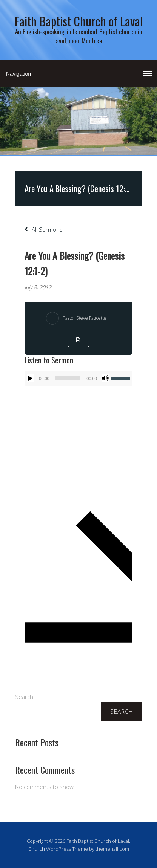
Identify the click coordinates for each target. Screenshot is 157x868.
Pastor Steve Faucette (85, 318)
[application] (78, 378)
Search (24, 697)
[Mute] (105, 378)
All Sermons (44, 229)
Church (37, 849)
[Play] (31, 378)
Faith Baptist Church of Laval (79, 21)
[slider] (68, 378)
